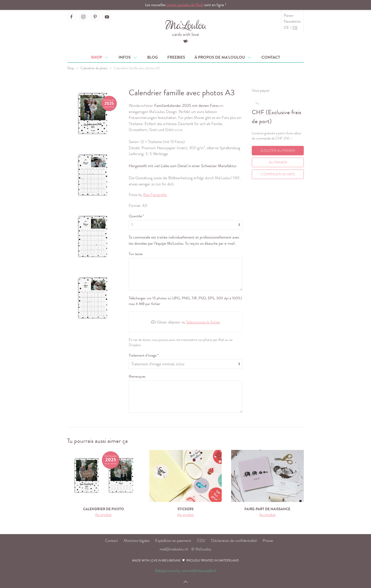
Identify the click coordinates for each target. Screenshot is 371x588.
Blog (152, 57)
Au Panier (278, 162)
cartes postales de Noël (185, 5)
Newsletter (292, 21)
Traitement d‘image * (144, 355)
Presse (268, 541)
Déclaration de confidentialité (234, 541)
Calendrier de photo (94, 68)
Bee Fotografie (155, 195)
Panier (289, 15)
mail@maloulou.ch (174, 549)
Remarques (137, 376)
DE (286, 28)
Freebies (176, 57)
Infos (128, 57)
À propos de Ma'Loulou (223, 57)
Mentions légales (137, 541)
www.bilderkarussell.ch (199, 571)
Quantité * (136, 216)
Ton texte (136, 254)
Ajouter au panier (278, 151)
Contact (271, 57)
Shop (100, 57)
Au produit (103, 515)
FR (295, 28)
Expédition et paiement (173, 541)
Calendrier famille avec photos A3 (137, 68)
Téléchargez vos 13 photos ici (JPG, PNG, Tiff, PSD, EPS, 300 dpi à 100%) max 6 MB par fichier (185, 301)
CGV (201, 541)
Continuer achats (278, 174)
